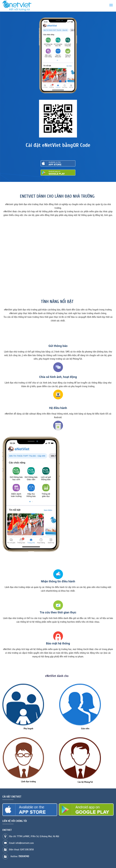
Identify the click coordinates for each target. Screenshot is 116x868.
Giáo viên (85, 729)
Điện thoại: (21, 850)
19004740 (24, 856)
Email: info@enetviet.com (22, 843)
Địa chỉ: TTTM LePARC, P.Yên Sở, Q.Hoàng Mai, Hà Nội (34, 836)
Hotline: (20, 856)
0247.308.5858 (27, 850)
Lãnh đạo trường (28, 782)
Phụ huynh (28, 729)
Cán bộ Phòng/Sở (85, 782)
